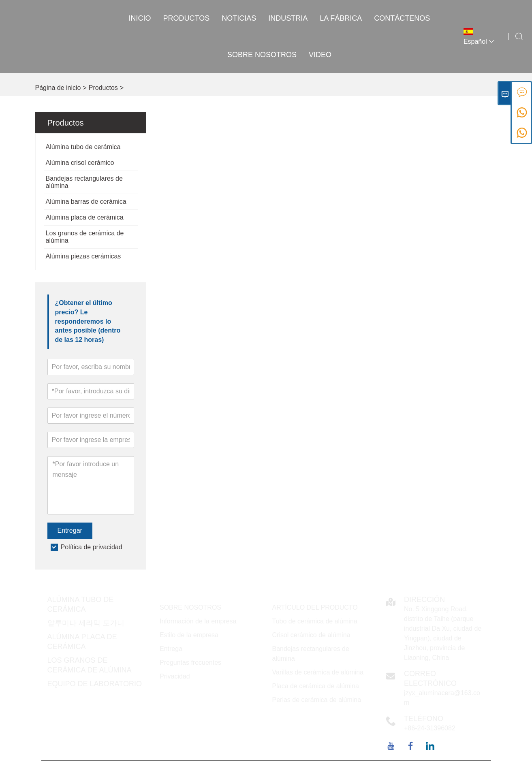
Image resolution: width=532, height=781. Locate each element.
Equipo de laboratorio (95, 684)
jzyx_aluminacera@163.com (442, 698)
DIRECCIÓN (424, 600)
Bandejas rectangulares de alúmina (84, 182)
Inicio (140, 18)
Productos (187, 18)
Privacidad (175, 676)
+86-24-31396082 (430, 728)
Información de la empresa (198, 621)
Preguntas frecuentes (190, 663)
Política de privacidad (92, 547)
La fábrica (341, 18)
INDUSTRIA (288, 18)
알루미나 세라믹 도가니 (86, 623)
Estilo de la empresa (189, 635)
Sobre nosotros (262, 55)
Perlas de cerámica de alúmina (317, 700)
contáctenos (402, 18)
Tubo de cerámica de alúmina (315, 621)
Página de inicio (58, 88)
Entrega (171, 649)
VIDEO (320, 55)
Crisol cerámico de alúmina (311, 635)
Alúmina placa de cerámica (85, 217)
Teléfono (424, 719)
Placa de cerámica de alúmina (316, 686)
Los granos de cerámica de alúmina (85, 237)
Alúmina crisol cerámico (80, 163)
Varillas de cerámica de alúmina (318, 672)
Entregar (70, 530)
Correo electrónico (430, 679)
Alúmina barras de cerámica (86, 202)
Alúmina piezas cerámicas (83, 256)
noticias (239, 18)
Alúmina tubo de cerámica (83, 147)
